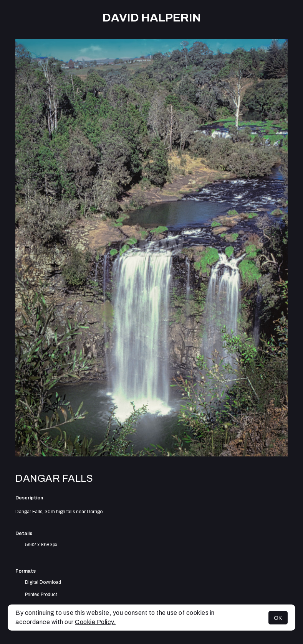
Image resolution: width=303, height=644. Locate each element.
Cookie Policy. (95, 622)
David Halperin (152, 18)
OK (278, 618)
